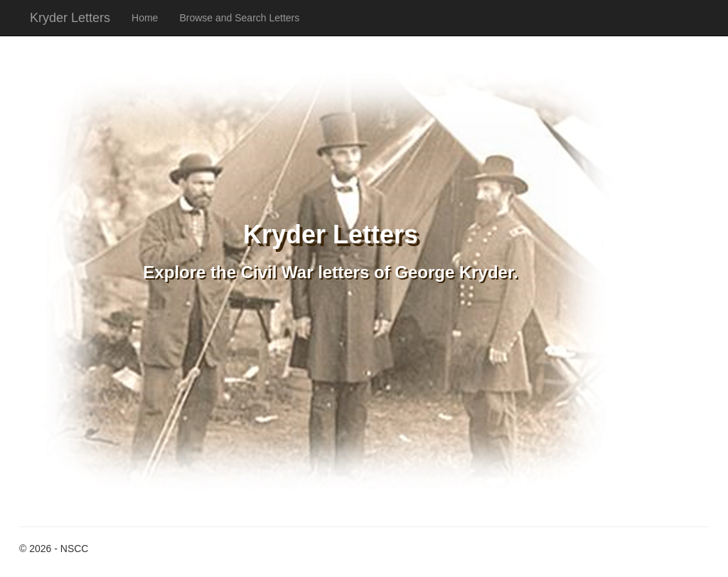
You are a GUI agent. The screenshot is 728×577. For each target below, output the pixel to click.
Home (145, 18)
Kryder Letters (70, 18)
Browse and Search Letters (239, 18)
